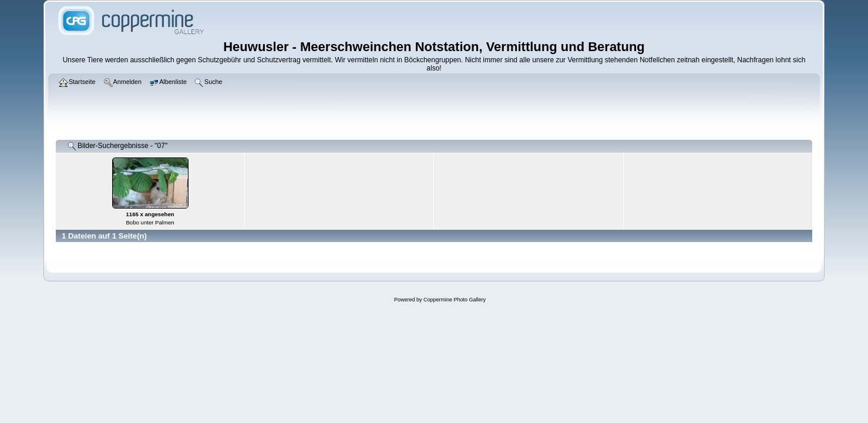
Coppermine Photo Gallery (455, 300)
